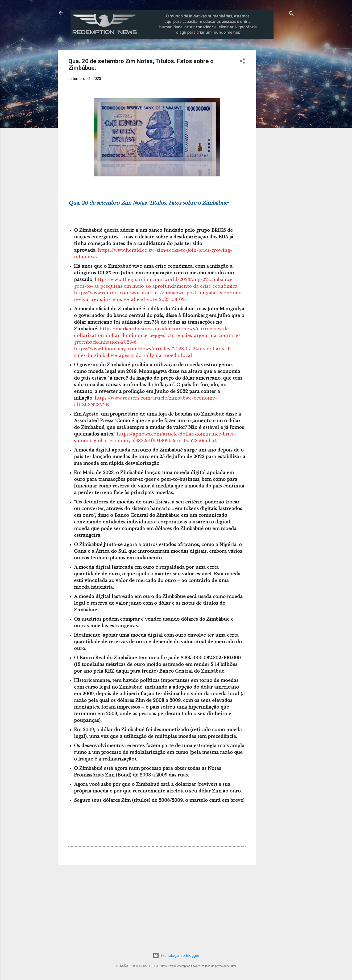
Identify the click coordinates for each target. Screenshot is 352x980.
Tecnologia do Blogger (176, 955)
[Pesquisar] (291, 15)
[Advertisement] (300, 83)
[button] (242, 62)
